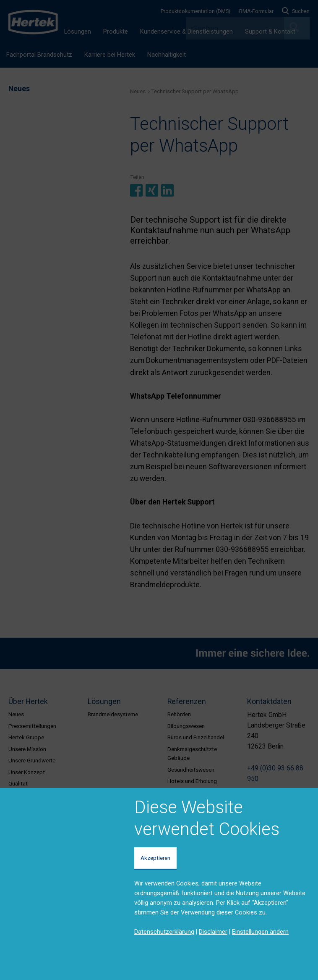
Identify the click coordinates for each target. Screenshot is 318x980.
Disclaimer (213, 932)
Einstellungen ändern (260, 932)
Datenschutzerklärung (164, 932)
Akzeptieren (155, 858)
